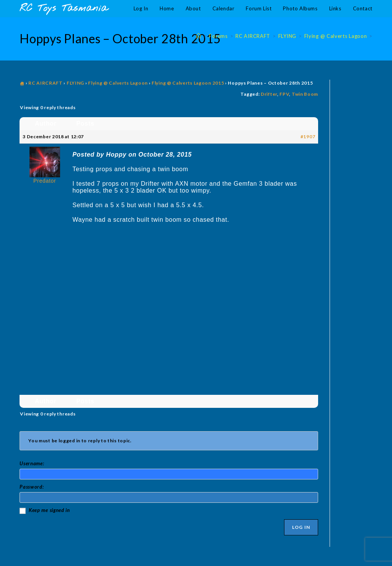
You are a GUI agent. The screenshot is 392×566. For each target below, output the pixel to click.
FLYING (75, 83)
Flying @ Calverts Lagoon (118, 83)
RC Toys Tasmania (64, 9)
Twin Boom (305, 94)
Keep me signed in (49, 510)
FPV (284, 94)
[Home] (199, 36)
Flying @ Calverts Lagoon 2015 (188, 83)
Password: (32, 487)
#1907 (308, 137)
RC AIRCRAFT (46, 83)
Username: (32, 463)
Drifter (269, 94)
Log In (301, 527)
